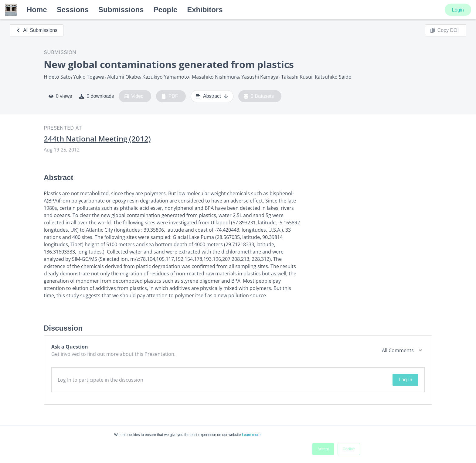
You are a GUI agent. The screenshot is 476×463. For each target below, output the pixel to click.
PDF (170, 96)
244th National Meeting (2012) (97, 139)
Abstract (212, 96)
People (165, 10)
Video (134, 96)
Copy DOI (444, 30)
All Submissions (37, 30)
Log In (405, 380)
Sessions (73, 10)
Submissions (121, 10)
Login (458, 10)
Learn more (251, 435)
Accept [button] (323, 449)
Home (37, 10)
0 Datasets (259, 96)
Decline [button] (349, 449)
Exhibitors (205, 10)
